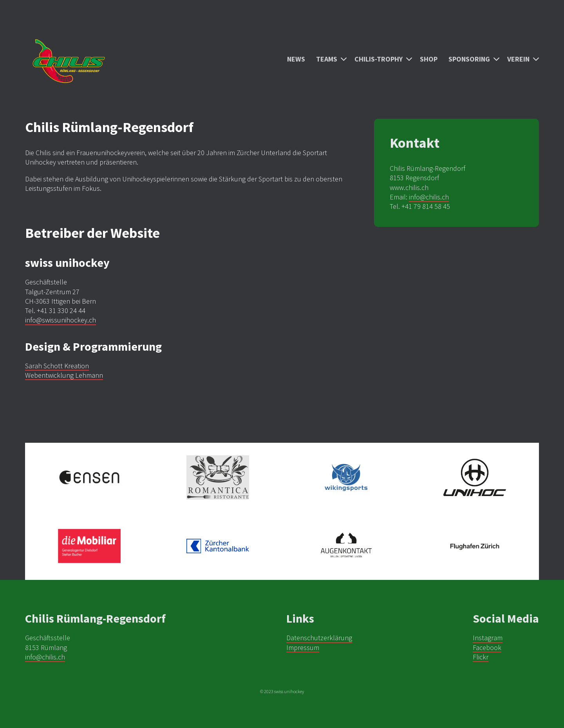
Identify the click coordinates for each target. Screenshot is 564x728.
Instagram (488, 638)
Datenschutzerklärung (319, 638)
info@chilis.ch (429, 197)
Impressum (303, 647)
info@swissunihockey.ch (61, 320)
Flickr (481, 657)
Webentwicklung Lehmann (64, 375)
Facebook (487, 647)
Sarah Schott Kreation (57, 366)
